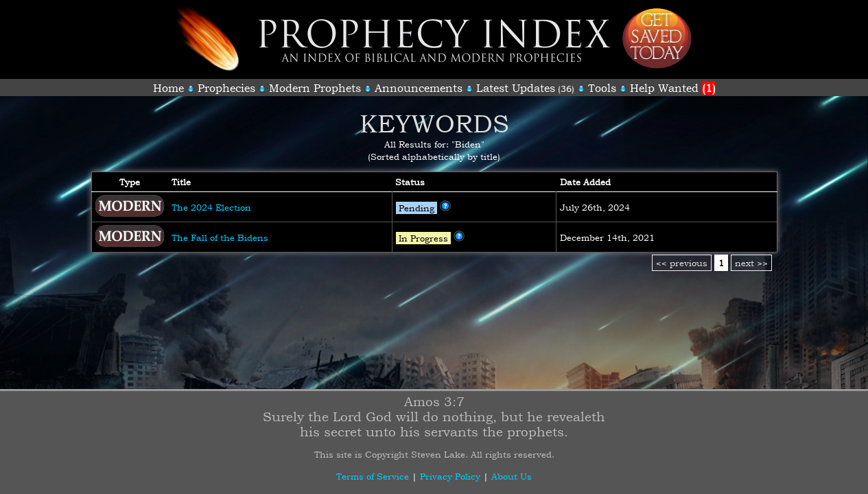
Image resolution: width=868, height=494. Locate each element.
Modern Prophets (315, 88)
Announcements (419, 88)
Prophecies (226, 88)
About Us (512, 476)
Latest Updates (516, 88)
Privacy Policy (450, 476)
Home (168, 88)
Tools (602, 88)
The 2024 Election (211, 207)
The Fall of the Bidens (220, 237)
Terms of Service (373, 476)
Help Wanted (673, 88)
